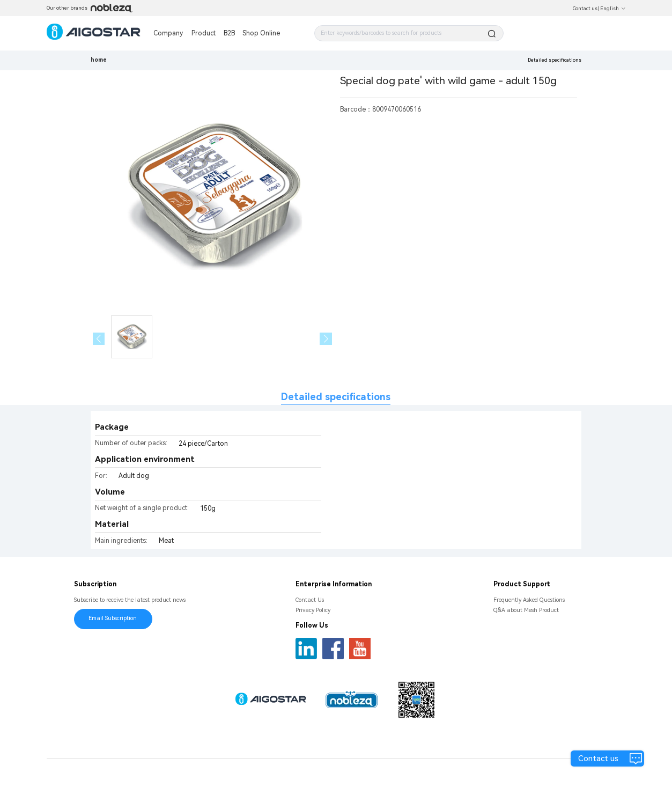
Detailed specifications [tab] (336, 397)
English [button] (613, 9)
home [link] (99, 60)
